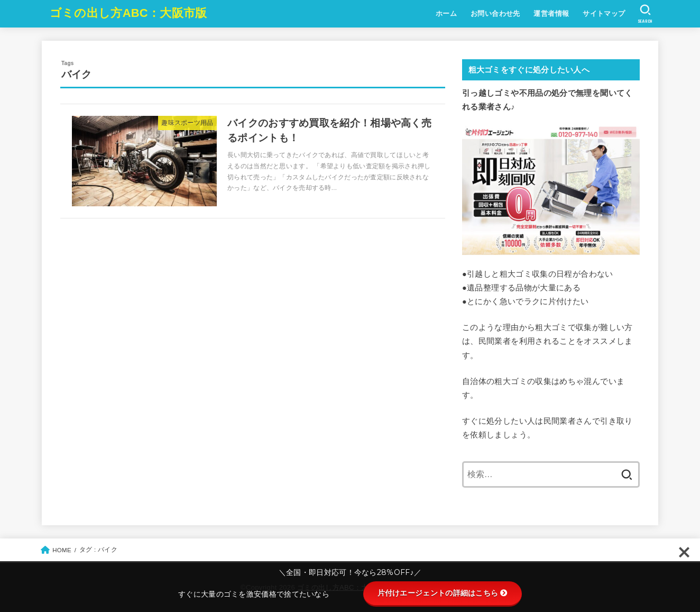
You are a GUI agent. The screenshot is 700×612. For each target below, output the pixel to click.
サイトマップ (604, 13)
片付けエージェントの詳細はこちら (443, 593)
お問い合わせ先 (495, 13)
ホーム (446, 13)
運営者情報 (551, 13)
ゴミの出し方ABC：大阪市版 (128, 13)
